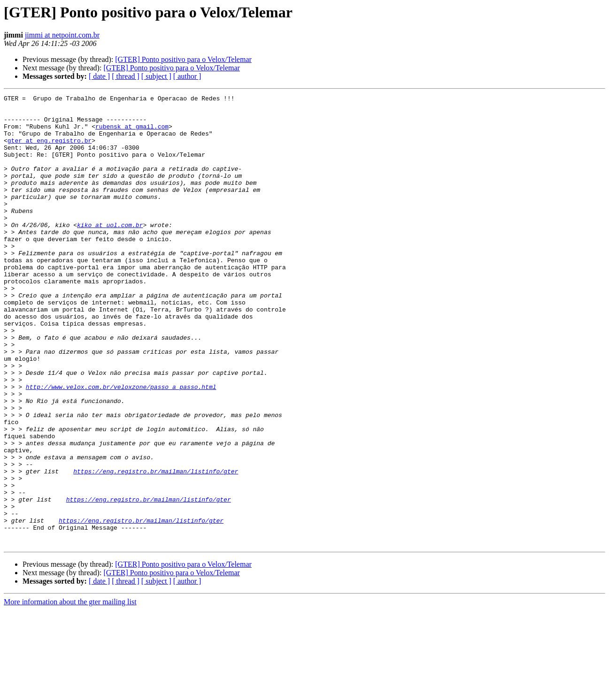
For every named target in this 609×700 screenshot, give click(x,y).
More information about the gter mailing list (70, 692)
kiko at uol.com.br (110, 251)
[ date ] (99, 76)
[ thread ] (126, 76)
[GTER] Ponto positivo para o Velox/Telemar (183, 59)
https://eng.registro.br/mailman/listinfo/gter (156, 547)
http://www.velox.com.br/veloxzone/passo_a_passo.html (121, 446)
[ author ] (187, 76)
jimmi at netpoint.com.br (62, 35)
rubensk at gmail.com (132, 133)
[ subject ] (156, 76)
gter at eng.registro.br (50, 150)
